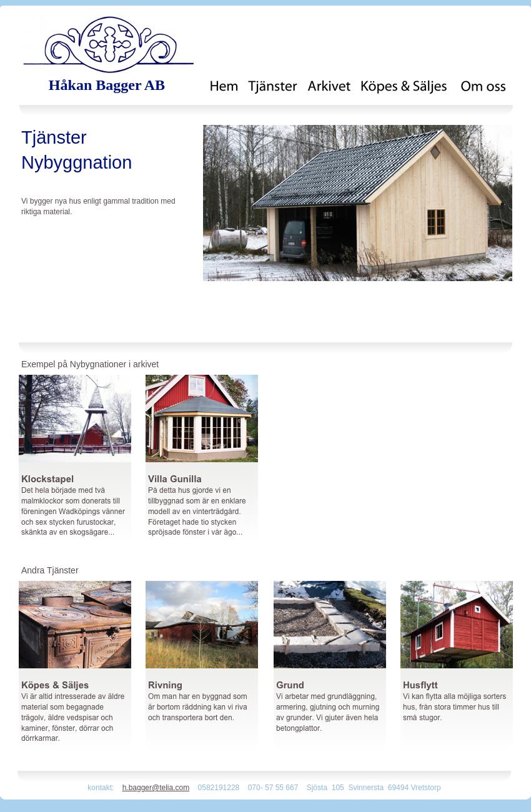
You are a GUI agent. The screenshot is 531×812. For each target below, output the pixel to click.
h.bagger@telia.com (156, 788)
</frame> (502, 772)
